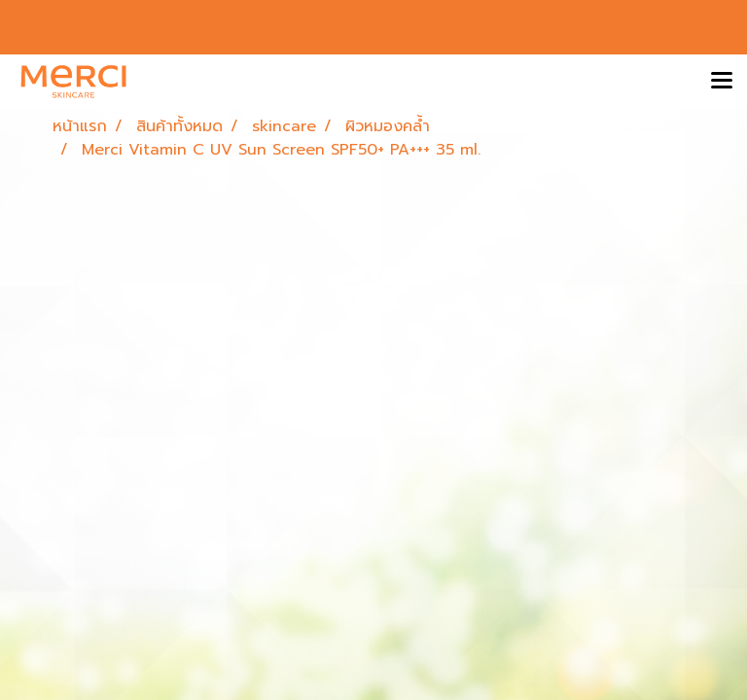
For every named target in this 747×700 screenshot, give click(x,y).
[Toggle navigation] (722, 82)
